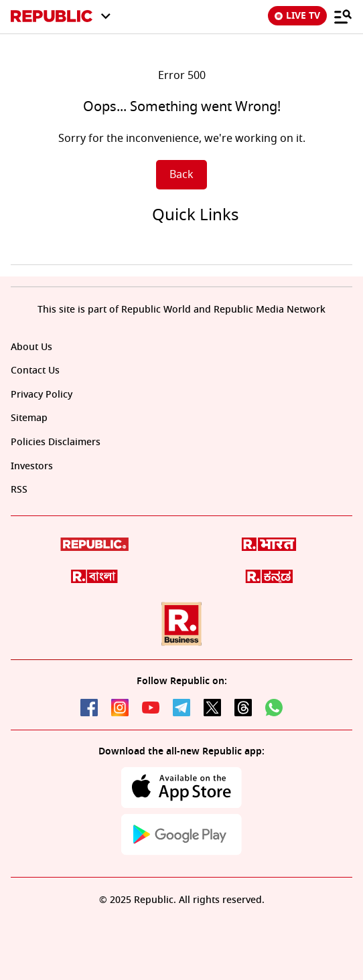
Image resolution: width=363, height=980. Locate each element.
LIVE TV (297, 16)
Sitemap (29, 418)
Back (181, 175)
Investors (32, 466)
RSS (19, 490)
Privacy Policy (42, 395)
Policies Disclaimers (56, 442)
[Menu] (343, 16)
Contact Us (35, 371)
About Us (31, 347)
